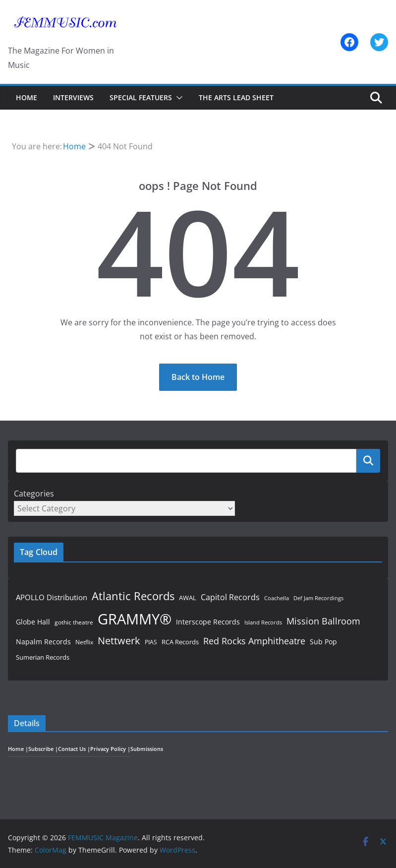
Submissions (147, 749)
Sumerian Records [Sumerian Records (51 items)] (43, 657)
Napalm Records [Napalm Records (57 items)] (43, 642)
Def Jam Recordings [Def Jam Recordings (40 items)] (318, 598)
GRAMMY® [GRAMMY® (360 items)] (135, 619)
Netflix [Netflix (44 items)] (84, 642)
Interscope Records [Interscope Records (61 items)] (208, 622)
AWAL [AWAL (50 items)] (188, 598)
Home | (18, 749)
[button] (177, 98)
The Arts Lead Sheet (236, 97)
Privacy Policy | (110, 749)
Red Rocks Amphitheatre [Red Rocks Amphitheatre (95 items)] (254, 641)
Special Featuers (141, 97)
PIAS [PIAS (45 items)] (151, 642)
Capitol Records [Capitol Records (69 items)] (230, 597)
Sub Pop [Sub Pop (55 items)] (323, 642)
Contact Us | (74, 749)
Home (27, 97)
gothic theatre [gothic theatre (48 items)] (74, 622)
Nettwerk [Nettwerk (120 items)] (119, 641)
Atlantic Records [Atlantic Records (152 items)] (133, 596)
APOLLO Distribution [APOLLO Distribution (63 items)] (52, 597)
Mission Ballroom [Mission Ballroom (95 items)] (323, 621)
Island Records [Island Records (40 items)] (263, 622)
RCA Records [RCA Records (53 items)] (180, 642)
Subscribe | (43, 749)
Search (368, 460)
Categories (34, 494)
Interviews (73, 97)
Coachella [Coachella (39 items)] (277, 598)
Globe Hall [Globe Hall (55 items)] (33, 622)
